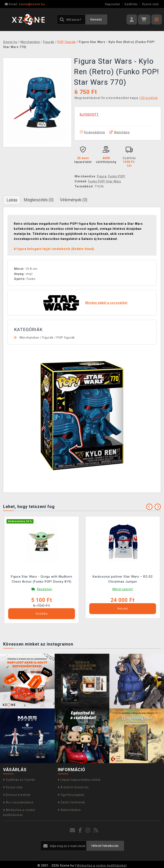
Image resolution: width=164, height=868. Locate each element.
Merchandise (29, 338)
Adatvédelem (69, 810)
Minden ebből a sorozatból (106, 303)
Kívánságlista (92, 132)
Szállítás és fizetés (19, 780)
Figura (102, 176)
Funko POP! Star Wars (105, 181)
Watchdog (119, 132)
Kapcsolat (113, 4)
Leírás (12, 200)
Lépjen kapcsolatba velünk (79, 780)
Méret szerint (123, 589)
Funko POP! (117, 176)
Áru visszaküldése (18, 802)
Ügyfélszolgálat (71, 795)
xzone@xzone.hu (25, 4)
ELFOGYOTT (89, 114)
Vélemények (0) (74, 200)
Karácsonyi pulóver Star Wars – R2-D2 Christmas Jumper (123, 579)
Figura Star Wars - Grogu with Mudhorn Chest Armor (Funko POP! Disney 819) (42, 579)
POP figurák (66, 338)
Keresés (96, 19)
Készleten (45, 589)
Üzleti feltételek (71, 802)
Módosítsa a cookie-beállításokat (102, 865)
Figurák (48, 338)
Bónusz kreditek (17, 795)
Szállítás (131, 4)
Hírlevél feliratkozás (105, 846)
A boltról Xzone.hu (73, 787)
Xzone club (150, 4)
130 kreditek (149, 98)
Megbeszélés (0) (39, 200)
